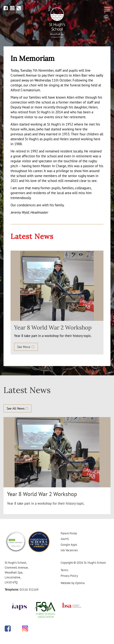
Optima (80, 583)
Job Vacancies (69, 550)
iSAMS (65, 539)
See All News (17, 408)
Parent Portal (69, 533)
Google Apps (69, 545)
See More (26, 347)
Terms (64, 570)
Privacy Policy (69, 576)
